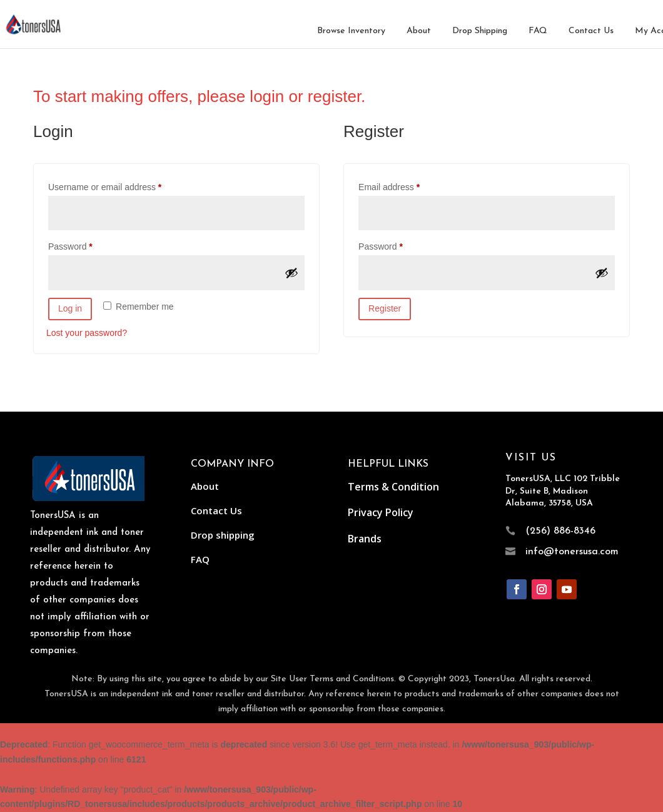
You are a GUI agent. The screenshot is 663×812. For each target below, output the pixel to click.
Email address (407, 185)
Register (385, 308)
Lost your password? (87, 333)
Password (88, 245)
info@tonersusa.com (572, 552)
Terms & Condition (393, 487)
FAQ (538, 31)
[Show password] (291, 273)
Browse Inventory (351, 31)
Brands (365, 539)
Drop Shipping (480, 31)
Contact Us (591, 31)
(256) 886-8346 (560, 531)
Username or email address (122, 185)
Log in (70, 308)
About (419, 31)
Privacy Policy (381, 512)
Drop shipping (223, 535)
